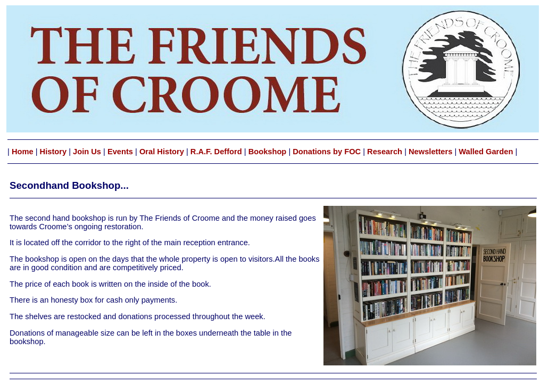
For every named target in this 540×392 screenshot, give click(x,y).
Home (23, 152)
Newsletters (430, 152)
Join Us (87, 152)
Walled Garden (486, 152)
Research (386, 152)
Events (120, 152)
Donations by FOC (326, 152)
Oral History (162, 152)
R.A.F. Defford (215, 152)
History (53, 152)
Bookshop (268, 152)
